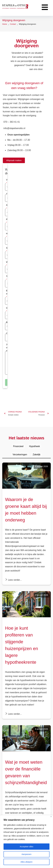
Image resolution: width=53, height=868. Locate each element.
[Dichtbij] (51, 817)
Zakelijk (37, 455)
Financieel (18, 446)
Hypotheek (35, 446)
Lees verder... (13, 580)
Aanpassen (26, 854)
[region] (26, 842)
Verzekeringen (20, 455)
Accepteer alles (27, 847)
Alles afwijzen (26, 862)
